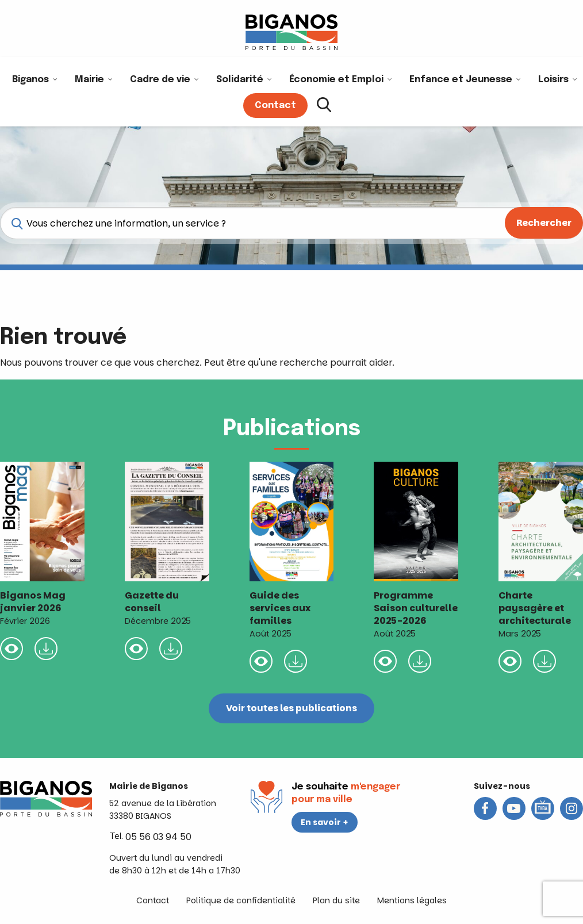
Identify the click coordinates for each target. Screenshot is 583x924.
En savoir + (325, 822)
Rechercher (544, 223)
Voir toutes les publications (292, 708)
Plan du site (336, 900)
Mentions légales (412, 900)
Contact (153, 900)
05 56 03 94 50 (158, 837)
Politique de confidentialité (241, 900)
